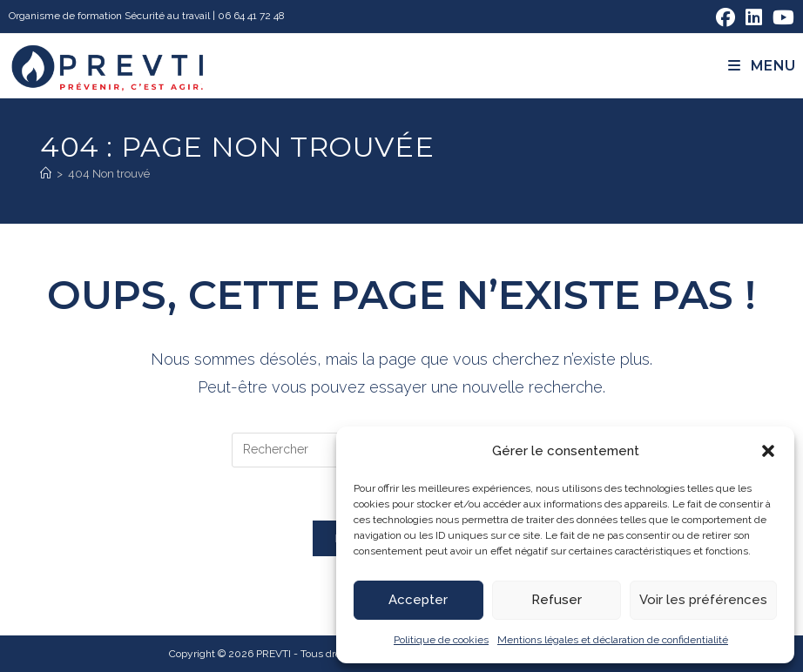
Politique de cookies (441, 640)
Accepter (418, 600)
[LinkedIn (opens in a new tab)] (754, 17)
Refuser (557, 600)
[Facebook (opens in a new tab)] (725, 17)
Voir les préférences (703, 600)
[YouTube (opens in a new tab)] (781, 17)
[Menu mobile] (762, 66)
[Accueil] (46, 174)
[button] (768, 451)
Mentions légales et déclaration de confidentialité (613, 640)
